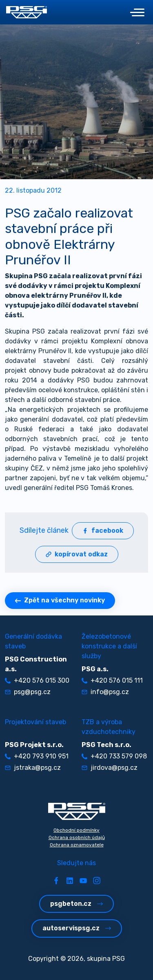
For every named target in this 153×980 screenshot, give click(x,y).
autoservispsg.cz (77, 928)
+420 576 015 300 (37, 680)
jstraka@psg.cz (33, 768)
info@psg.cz (105, 692)
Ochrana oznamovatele (77, 845)
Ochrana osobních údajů (77, 837)
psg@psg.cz (28, 692)
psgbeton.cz (76, 904)
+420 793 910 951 (37, 756)
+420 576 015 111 (112, 680)
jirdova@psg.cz (110, 768)
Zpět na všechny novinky (60, 600)
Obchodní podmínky (76, 830)
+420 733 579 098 (114, 756)
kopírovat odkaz (77, 554)
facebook (103, 531)
